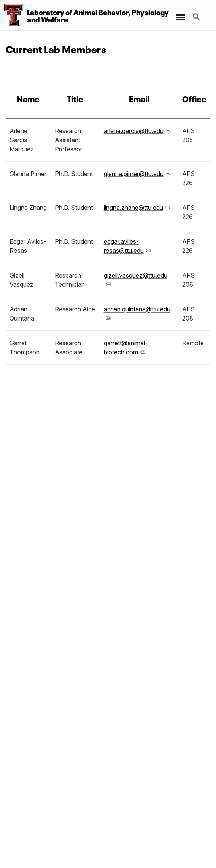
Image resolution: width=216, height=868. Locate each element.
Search (197, 17)
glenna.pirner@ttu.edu (134, 174)
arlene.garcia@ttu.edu (134, 131)
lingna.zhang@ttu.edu (133, 208)
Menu (180, 13)
